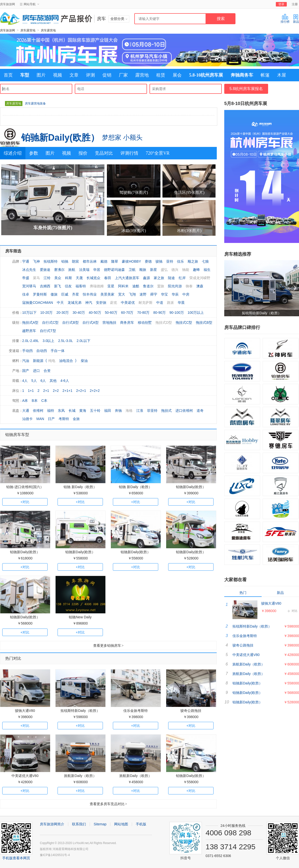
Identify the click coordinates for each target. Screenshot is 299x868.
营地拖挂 (109, 323)
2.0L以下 (84, 341)
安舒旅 (101, 303)
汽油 (26, 361)
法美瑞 (84, 270)
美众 (58, 278)
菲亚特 (152, 411)
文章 (74, 75)
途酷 (136, 286)
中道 (160, 303)
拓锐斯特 (51, 261)
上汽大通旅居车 (127, 278)
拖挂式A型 (30, 323)
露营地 (142, 75)
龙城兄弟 (75, 303)
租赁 (161, 75)
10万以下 (29, 313)
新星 (153, 270)
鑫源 (147, 278)
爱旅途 (45, 270)
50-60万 (111, 313)
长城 (72, 411)
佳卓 (26, 294)
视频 (58, 75)
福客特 (81, 286)
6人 (43, 381)
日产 (51, 419)
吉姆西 (45, 286)
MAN (40, 419)
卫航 (132, 270)
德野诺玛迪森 (114, 270)
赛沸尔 (59, 270)
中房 (186, 294)
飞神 (36, 261)
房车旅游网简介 (52, 824)
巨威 (65, 294)
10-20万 (47, 313)
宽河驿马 (29, 286)
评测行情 (129, 153)
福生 (207, 270)
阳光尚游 (175, 286)
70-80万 (143, 313)
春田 (108, 278)
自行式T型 (48, 331)
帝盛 (26, 278)
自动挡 (42, 351)
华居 (97, 270)
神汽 (89, 303)
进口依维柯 (184, 411)
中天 (60, 303)
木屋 (282, 75)
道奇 (200, 411)
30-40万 (79, 313)
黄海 (83, 411)
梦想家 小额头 (122, 138)
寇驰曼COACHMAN (38, 303)
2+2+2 (95, 391)
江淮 (140, 411)
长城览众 (93, 278)
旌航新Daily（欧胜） (80, 776)
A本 (25, 401)
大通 (26, 411)
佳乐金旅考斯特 (136, 711)
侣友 (68, 286)
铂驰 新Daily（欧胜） (80, 487)
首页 (8, 75)
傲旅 (54, 294)
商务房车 (127, 323)
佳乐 (180, 261)
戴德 (104, 261)
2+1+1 (68, 391)
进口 (36, 371)
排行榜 (285, 19)
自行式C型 (50, 323)
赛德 (148, 261)
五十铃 (95, 411)
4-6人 (65, 381)
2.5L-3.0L (65, 341)
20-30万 (63, 313)
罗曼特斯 (40, 294)
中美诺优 (128, 303)
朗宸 (75, 261)
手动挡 (27, 351)
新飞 (58, 286)
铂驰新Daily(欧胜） (60, 138)
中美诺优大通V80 (25, 776)
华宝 (164, 294)
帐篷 (265, 75)
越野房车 (29, 331)
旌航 (72, 270)
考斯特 (64, 419)
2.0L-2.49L (31, 341)
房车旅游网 (7, 4)
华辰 (175, 294)
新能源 (38, 361)
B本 (35, 401)
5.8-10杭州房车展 (206, 75)
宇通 (26, 261)
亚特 (170, 261)
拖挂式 (166, 411)
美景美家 (107, 294)
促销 (107, 75)
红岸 (182, 278)
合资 (47, 371)
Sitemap (100, 824)
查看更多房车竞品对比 (108, 804)
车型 (25, 75)
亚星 (111, 286)
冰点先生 (29, 270)
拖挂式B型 (204, 323)
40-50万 (95, 313)
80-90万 (159, 313)
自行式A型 (91, 323)
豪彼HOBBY (131, 261)
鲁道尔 (148, 286)
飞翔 (132, 294)
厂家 (123, 75)
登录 (281, 4)
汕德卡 (27, 419)
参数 (34, 153)
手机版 (141, 824)
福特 (51, 411)
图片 (41, 75)
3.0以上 (48, 341)
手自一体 (58, 351)
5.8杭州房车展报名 (246, 89)
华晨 (181, 303)
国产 (26, 371)
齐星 (75, 294)
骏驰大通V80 (25, 711)
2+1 (46, 391)
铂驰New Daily (80, 617)
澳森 (200, 286)
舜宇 (154, 294)
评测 (90, 75)
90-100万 (177, 313)
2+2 (56, 391)
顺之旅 (193, 261)
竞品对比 (104, 153)
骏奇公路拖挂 (191, 711)
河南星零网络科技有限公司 (71, 849)
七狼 (205, 261)
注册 (295, 4)
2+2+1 (81, 391)
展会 (177, 75)
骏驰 (159, 261)
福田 (108, 411)
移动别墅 (145, 323)
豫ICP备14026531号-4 (55, 855)
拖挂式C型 (184, 323)
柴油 (84, 361)
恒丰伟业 (90, 294)
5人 (34, 381)
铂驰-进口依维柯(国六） (25, 487)
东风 (61, 411)
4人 (25, 381)
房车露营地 (28, 30)
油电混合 (66, 361)
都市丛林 (90, 261)
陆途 (171, 278)
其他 (53, 381)
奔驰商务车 (242, 75)
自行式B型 (70, 323)
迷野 (143, 294)
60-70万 (127, 313)
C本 (44, 401)
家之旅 (159, 278)
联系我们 (79, 824)
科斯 (69, 278)
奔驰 (118, 411)
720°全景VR (158, 153)
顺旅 (143, 270)
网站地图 (121, 824)
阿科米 (123, 286)
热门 (243, 593)
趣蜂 (196, 270)
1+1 (31, 391)
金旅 (76, 419)
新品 (296, 19)
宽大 (122, 294)
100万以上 (196, 313)
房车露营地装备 (35, 104)
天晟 (79, 278)
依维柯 (38, 411)
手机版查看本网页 (16, 858)
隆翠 (115, 261)
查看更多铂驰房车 (108, 646)
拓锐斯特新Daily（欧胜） (80, 711)
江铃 (47, 278)
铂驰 (65, 261)
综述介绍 (13, 153)
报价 (83, 153)
